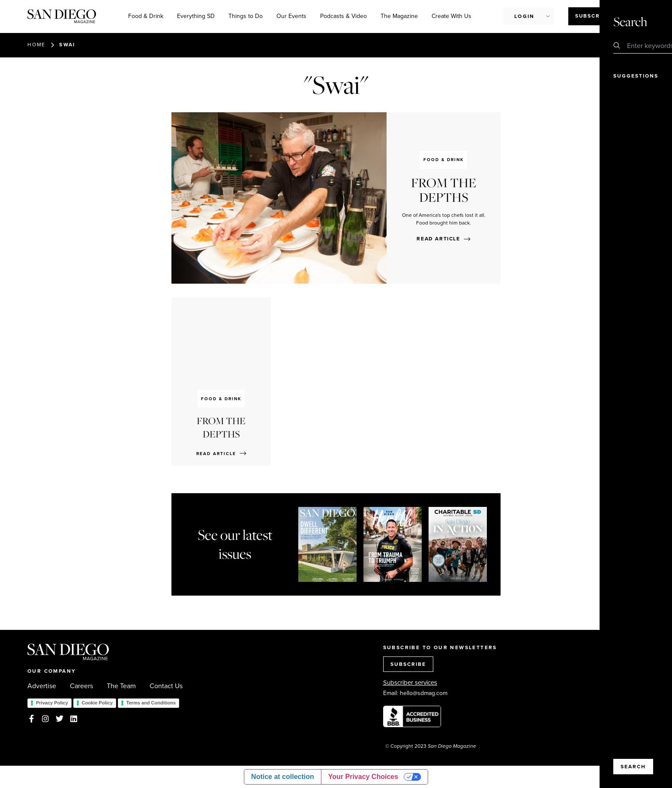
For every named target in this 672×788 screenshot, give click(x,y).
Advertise (42, 686)
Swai (67, 45)
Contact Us (166, 686)
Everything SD (196, 16)
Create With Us (451, 16)
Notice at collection (283, 777)
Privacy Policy (52, 703)
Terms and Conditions (151, 703)
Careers (81, 686)
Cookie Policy (97, 703)
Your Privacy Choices (363, 777)
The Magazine (399, 16)
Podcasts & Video (343, 16)
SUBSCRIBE (408, 664)
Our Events (291, 16)
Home (36, 45)
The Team (121, 686)
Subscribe (592, 16)
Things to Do (246, 16)
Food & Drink (146, 16)
